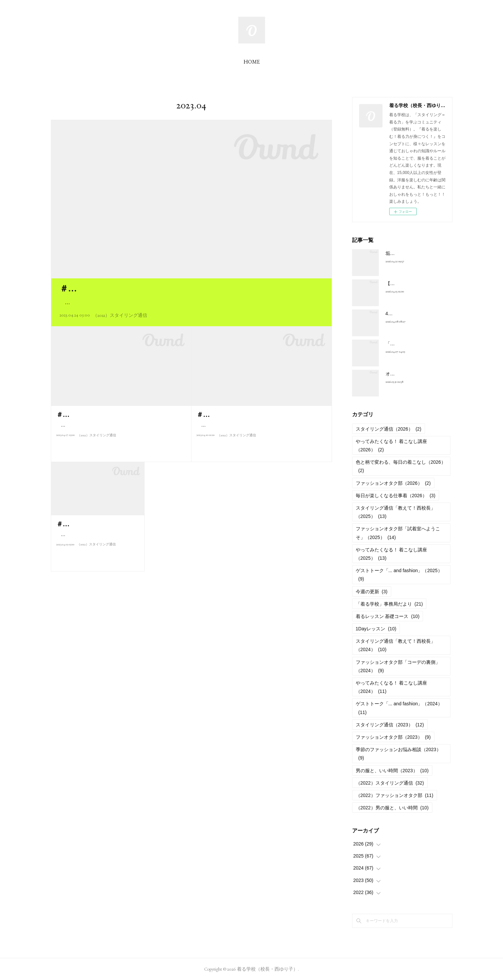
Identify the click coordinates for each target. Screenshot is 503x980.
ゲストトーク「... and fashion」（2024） (399, 708)
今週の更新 (372, 592)
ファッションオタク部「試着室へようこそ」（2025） (398, 533)
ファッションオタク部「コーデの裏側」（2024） (398, 666)
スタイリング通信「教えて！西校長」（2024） (396, 645)
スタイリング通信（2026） (389, 429)
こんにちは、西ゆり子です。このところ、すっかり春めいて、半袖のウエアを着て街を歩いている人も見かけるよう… (119, 440)
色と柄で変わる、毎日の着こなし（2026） (401, 466)
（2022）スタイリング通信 (120, 315)
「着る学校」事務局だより (389, 604)
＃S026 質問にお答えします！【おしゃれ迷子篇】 (157, 288)
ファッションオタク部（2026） (393, 483)
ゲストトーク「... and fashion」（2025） (399, 575)
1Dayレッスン (376, 629)
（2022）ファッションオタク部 (395, 795)
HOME (252, 62)
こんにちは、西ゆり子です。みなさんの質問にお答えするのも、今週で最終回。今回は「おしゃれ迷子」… (191, 302)
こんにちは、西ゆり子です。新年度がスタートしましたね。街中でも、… (96, 549)
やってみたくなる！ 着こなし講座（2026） (392, 446)
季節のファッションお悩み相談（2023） (398, 754)
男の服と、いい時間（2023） (392, 771)
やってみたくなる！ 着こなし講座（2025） (392, 554)
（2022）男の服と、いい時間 (392, 808)
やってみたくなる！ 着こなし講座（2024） (392, 687)
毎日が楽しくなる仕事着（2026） (396, 496)
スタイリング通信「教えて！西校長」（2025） (396, 512)
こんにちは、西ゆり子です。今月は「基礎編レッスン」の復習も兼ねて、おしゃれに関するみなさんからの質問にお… (260, 440)
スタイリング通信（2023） (390, 725)
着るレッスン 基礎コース (388, 616)
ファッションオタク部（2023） (393, 737)
